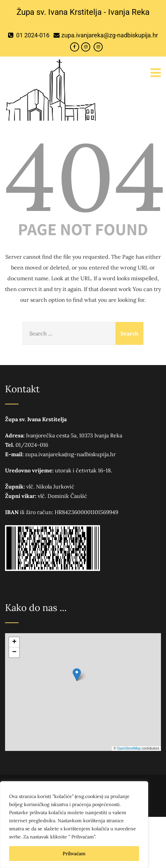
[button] (77, 675)
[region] (74, 825)
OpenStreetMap (129, 748)
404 (86, 176)
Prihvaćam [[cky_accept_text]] (74, 854)
